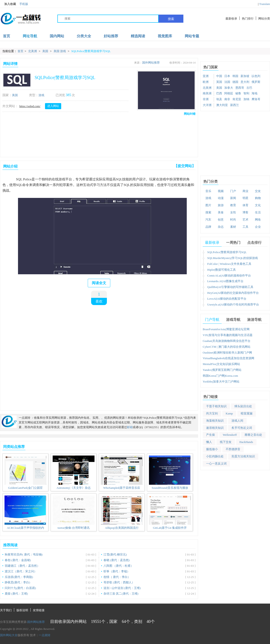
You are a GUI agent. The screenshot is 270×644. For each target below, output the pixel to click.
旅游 (221, 205)
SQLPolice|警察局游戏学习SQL (91, 51)
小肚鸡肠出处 (215, 456)
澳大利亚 (222, 105)
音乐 (208, 191)
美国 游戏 (60, 51)
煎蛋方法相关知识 (243, 456)
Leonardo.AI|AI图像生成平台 (225, 281)
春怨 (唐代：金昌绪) (18, 560)
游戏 (41, 95)
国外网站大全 (9, 635)
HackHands (246, 442)
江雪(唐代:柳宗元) (115, 554)
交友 (258, 191)
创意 (221, 220)
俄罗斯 (256, 82)
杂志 (221, 227)
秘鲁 (238, 93)
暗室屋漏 (247, 413)
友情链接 (39, 610)
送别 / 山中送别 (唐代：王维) (122, 588)
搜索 (171, 19)
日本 (227, 76)
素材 (233, 227)
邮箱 (130, 427)
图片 (208, 205)
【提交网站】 (185, 166)
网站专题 (192, 36)
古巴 (249, 88)
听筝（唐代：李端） (117, 571)
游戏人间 (237, 421)
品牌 (208, 227)
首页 (7, 36)
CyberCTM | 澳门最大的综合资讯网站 (227, 347)
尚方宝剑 (212, 413)
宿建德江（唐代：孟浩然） (22, 566)
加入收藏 (8, 4)
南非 (227, 99)
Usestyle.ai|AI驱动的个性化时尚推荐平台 (233, 304)
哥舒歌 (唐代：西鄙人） (119, 582)
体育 (245, 205)
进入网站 (53, 106)
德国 (235, 82)
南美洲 (207, 93)
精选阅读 (138, 36)
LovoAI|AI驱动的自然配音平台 (227, 299)
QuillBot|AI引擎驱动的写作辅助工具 (230, 287)
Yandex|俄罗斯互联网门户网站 (222, 370)
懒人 (209, 442)
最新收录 (231, 19)
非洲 (206, 99)
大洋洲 (207, 105)
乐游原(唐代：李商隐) (19, 577)
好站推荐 (111, 36)
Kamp (229, 413)
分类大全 (84, 36)
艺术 (245, 220)
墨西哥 (240, 88)
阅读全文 (99, 283)
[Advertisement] (98, 135)
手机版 (24, 4)
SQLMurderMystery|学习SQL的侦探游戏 (233, 258)
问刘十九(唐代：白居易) (20, 588)
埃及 (219, 99)
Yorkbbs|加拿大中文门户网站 (221, 382)
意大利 (245, 82)
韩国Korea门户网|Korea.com (220, 376)
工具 (245, 227)
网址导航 (30, 36)
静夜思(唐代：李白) (17, 582)
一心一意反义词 (216, 464)
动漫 (221, 198)
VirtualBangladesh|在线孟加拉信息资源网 (228, 358)
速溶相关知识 (215, 428)
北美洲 (33, 51)
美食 (221, 212)
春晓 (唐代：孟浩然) (117, 560)
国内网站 (57, 36)
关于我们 (6, 610)
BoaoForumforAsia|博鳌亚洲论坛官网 (226, 329)
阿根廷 (229, 93)
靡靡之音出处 (253, 435)
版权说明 (22, 610)
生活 (258, 212)
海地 (254, 93)
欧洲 (206, 82)
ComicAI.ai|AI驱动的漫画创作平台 (229, 276)
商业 (245, 191)
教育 (233, 205)
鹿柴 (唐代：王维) (16, 594)
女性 (233, 212)
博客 (245, 212)
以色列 (256, 76)
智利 (246, 93)
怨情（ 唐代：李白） (117, 577)
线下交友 (226, 442)
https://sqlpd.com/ (30, 106)
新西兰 (235, 105)
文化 (258, 205)
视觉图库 (165, 36)
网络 (258, 220)
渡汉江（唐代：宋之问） (21, 571)
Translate (265, 4)
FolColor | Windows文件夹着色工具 (229, 264)
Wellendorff (230, 435)
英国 (219, 82)
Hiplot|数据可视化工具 (222, 270)
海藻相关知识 (215, 421)
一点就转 (45, 635)
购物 (258, 198)
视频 (221, 191)
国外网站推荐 (151, 63)
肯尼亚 (237, 99)
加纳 (246, 99)
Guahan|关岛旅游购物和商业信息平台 (227, 341)
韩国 (235, 76)
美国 (46, 51)
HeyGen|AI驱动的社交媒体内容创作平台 (233, 293)
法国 (227, 82)
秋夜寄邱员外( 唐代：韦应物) (24, 554)
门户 (233, 191)
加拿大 (229, 88)
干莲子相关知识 (216, 406)
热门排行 (248, 19)
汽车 (208, 220)
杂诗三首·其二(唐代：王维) (121, 594)
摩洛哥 (256, 99)
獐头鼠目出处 (243, 406)
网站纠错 (190, 114)
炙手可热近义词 (242, 428)
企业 (258, 227)
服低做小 (212, 449)
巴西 (219, 93)
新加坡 (245, 76)
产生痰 (210, 435)
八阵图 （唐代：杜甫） (118, 566)
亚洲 (206, 76)
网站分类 (264, 19)
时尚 (233, 220)
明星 (245, 198)
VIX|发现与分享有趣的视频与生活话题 (228, 335)
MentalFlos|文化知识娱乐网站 (221, 364)
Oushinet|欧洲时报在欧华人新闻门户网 (227, 353)
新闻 (233, 198)
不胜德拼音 (233, 449)
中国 (219, 76)
